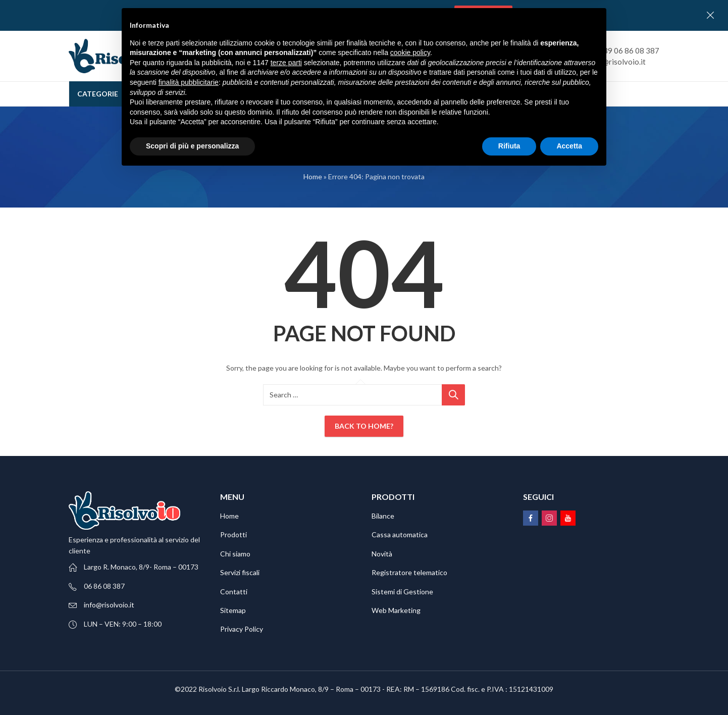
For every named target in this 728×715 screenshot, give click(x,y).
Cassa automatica (400, 534)
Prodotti (233, 534)
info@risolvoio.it (109, 605)
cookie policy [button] (410, 594)
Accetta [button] (569, 687)
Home (313, 176)
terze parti (286, 604)
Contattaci (483, 15)
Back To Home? (364, 426)
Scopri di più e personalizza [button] (192, 687)
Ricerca (493, 56)
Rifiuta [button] (509, 687)
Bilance (383, 516)
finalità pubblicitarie (189, 624)
